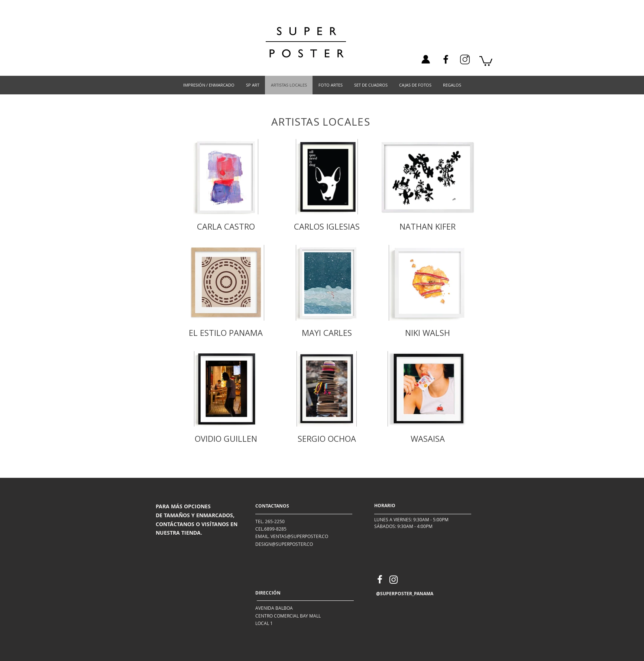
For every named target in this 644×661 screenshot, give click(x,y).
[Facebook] (446, 59)
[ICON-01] (425, 59)
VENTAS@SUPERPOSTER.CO (299, 536)
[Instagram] (394, 580)
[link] (486, 60)
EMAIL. (262, 536)
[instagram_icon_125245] (465, 59)
